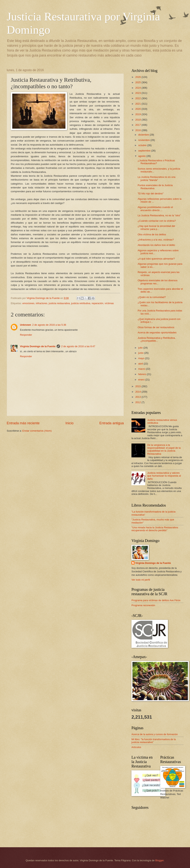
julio (141, 348)
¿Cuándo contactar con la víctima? (157, 221)
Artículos (136, 747)
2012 (138, 402)
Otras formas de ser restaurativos (156, 327)
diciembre (144, 135)
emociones (28, 303)
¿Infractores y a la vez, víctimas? (156, 240)
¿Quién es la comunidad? (152, 297)
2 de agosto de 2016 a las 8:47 (78, 346)
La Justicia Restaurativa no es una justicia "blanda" (157, 178)
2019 (138, 114)
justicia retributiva (81, 303)
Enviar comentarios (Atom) (37, 431)
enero (142, 380)
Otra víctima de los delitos (152, 234)
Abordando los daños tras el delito (156, 245)
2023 (138, 93)
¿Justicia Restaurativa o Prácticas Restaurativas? (156, 162)
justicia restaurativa (59, 303)
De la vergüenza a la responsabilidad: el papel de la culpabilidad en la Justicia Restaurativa (164, 449)
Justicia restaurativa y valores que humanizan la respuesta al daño (164, 476)
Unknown (26, 325)
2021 (138, 104)
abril (141, 364)
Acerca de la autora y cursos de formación (155, 734)
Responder (26, 335)
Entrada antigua (112, 423)
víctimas (109, 303)
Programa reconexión (143, 605)
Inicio (69, 423)
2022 (138, 98)
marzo (142, 369)
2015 (138, 386)
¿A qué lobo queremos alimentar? (156, 259)
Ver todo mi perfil (141, 580)
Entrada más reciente (23, 423)
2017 (138, 125)
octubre (143, 145)
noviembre (144, 140)
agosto (142, 156)
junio (141, 353)
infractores (41, 303)
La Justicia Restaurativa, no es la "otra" (159, 215)
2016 (138, 130)
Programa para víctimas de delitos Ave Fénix (156, 600)
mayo (142, 358)
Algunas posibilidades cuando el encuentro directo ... (155, 209)
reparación (98, 303)
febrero (142, 374)
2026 (138, 77)
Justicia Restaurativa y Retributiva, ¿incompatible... (157, 339)
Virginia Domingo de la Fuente (38, 346)
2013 (138, 397)
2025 (138, 82)
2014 (138, 392)
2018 (138, 120)
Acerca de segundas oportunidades (157, 332)
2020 (138, 109)
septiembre (145, 151)
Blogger (159, 860)
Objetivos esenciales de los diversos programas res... (158, 282)
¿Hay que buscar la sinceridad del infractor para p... (156, 227)
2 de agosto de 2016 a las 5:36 (49, 325)
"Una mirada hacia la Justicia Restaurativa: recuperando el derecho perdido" (155, 529)
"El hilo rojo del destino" (151, 193)
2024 (138, 88)
